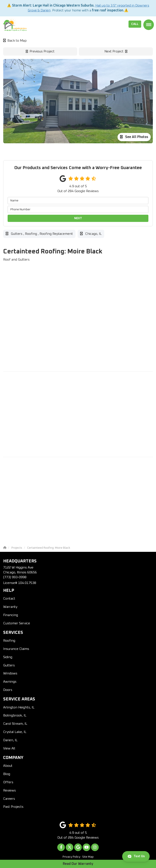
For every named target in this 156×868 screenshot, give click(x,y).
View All (9, 748)
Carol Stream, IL (15, 724)
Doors (8, 690)
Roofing (9, 641)
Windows (10, 673)
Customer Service (17, 623)
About (8, 766)
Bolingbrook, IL (15, 715)
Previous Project (40, 51)
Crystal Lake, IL (15, 732)
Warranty (10, 607)
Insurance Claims (16, 649)
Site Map (88, 857)
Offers (8, 782)
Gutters (9, 665)
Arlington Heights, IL (19, 707)
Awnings (10, 682)
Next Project (116, 51)
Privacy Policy (71, 857)
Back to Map (15, 40)
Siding (8, 657)
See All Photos (134, 137)
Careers (9, 799)
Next (78, 218)
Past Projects (13, 807)
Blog (7, 774)
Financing (11, 615)
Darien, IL (10, 740)
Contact (9, 599)
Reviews (10, 790)
